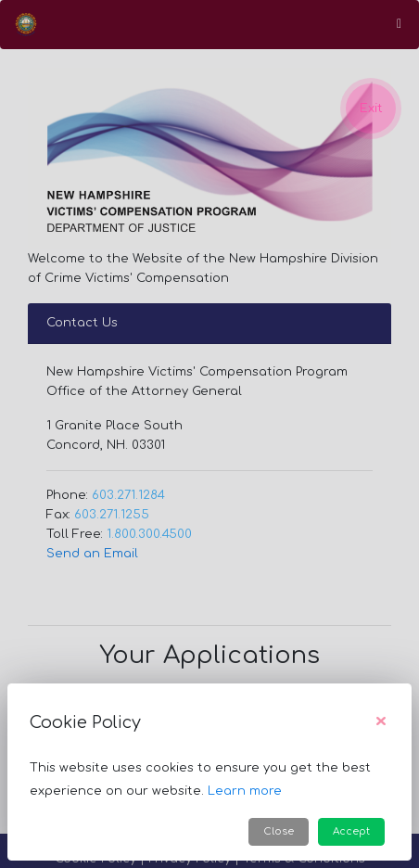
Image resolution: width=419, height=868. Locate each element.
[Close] (381, 722)
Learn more (245, 791)
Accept (351, 831)
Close (279, 831)
